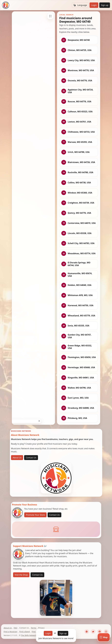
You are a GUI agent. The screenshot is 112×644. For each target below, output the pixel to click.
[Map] (104, 637)
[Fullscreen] (50, 16)
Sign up (105, 5)
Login (94, 5)
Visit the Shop (21, 575)
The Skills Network (29, 635)
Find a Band (24, 632)
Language (80, 5)
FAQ (16, 628)
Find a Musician (10, 632)
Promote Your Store (35, 515)
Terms (33, 628)
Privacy (41, 628)
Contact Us (31, 458)
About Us (17, 458)
